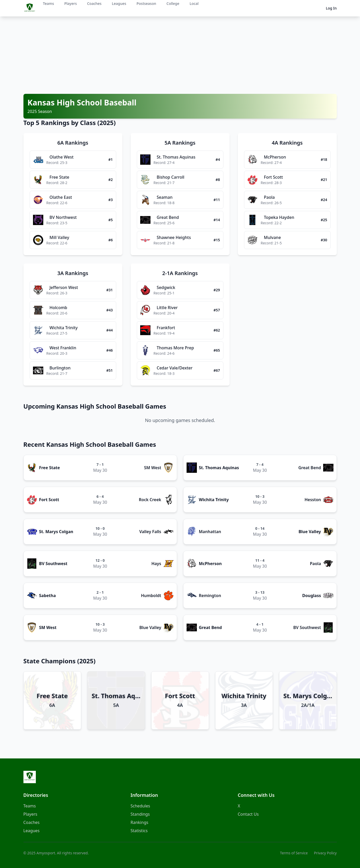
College (173, 3)
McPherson (210, 564)
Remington (210, 596)
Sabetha (48, 596)
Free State (50, 468)
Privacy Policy (325, 853)
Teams (49, 3)
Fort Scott (49, 500)
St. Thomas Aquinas (219, 468)
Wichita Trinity (214, 500)
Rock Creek (150, 500)
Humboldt (151, 596)
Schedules (140, 806)
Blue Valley (310, 532)
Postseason (146, 3)
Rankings (140, 822)
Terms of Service (294, 853)
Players (71, 3)
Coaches (94, 3)
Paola (316, 564)
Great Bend (310, 468)
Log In (331, 8)
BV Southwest (53, 564)
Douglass (312, 596)
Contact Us (248, 814)
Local (194, 3)
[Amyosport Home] (30, 777)
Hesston (313, 500)
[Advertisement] (180, 55)
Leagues (119, 3)
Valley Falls (150, 532)
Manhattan (210, 532)
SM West (153, 468)
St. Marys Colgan (56, 532)
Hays (156, 564)
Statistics (139, 831)
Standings (140, 814)
